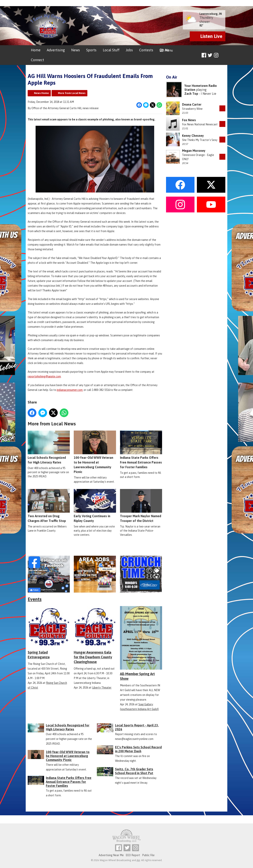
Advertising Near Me (111, 855)
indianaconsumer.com (70, 390)
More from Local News (72, 93)
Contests (146, 50)
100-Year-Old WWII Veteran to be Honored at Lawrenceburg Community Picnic (95, 452)
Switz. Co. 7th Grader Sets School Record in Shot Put (134, 771)
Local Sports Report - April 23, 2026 (137, 727)
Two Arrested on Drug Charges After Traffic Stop (49, 506)
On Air (164, 50)
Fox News (189, 120)
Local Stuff (111, 50)
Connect (37, 60)
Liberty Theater (102, 688)
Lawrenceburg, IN (211, 14)
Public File (148, 855)
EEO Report (133, 855)
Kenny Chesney (193, 136)
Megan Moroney (194, 151)
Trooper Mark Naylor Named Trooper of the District (141, 506)
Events (35, 599)
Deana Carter (192, 104)
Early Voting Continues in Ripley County (95, 506)
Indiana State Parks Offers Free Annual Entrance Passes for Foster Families (141, 450)
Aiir (138, 860)
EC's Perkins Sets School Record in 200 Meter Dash (138, 749)
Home (36, 50)
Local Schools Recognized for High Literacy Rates (49, 448)
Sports (91, 50)
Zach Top (191, 94)
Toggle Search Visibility (223, 55)
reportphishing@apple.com (44, 376)
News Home (41, 93)
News (76, 50)
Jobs (129, 50)
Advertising (56, 50)
